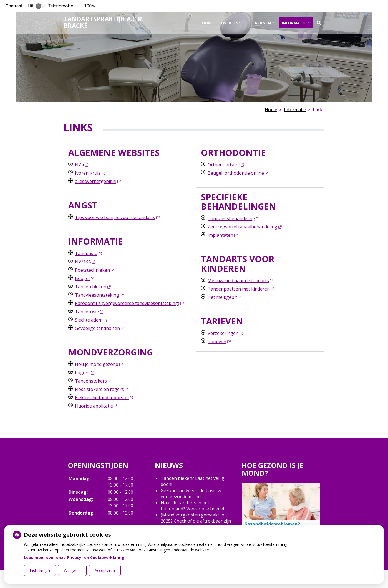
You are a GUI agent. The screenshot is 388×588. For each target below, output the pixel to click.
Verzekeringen (225, 333)
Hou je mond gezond (99, 364)
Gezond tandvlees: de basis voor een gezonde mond (194, 493)
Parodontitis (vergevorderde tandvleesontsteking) (129, 303)
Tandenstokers (93, 381)
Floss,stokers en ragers (101, 389)
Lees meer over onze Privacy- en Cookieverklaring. (75, 557)
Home (208, 22)
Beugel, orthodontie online (238, 173)
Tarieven (261, 22)
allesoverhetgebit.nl (98, 181)
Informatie (294, 22)
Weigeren (72, 570)
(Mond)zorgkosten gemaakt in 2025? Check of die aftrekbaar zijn (196, 518)
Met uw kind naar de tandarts (240, 281)
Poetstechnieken (95, 270)
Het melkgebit (224, 297)
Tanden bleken (93, 287)
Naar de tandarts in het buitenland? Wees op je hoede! (192, 506)
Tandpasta (88, 253)
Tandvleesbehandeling (233, 218)
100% (90, 6)
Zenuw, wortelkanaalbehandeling (245, 227)
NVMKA (85, 262)
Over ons (231, 22)
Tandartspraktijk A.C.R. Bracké (104, 21)
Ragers (84, 373)
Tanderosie (89, 312)
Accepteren (105, 570)
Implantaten (222, 235)
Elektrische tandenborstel (104, 398)
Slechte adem (91, 320)
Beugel (84, 278)
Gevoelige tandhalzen (99, 328)
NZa (81, 165)
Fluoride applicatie (96, 406)
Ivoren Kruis (90, 173)
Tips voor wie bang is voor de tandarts (117, 217)
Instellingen (40, 570)
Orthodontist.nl (226, 165)
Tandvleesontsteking (99, 295)
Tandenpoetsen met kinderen (241, 289)
